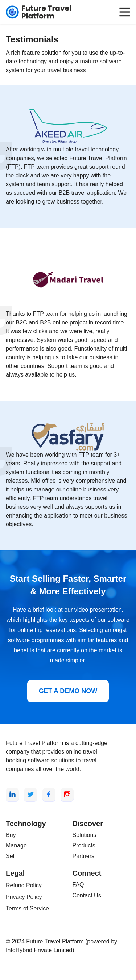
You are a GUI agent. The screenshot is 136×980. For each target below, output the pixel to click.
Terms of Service (27, 908)
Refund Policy (24, 885)
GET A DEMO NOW (68, 691)
